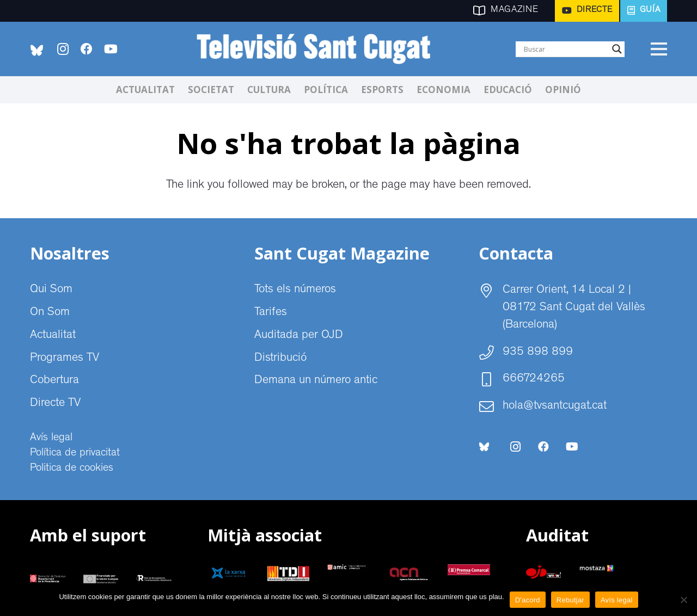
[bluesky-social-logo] (37, 50)
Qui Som (51, 290)
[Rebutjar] (683, 600)
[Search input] (565, 49)
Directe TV (55, 404)
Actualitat (53, 336)
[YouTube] (111, 49)
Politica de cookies (72, 469)
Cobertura (54, 381)
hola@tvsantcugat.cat (555, 406)
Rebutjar (570, 600)
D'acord (528, 600)
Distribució (280, 359)
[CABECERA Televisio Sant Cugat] (319, 49)
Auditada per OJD (299, 336)
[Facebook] (87, 49)
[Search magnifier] (617, 49)
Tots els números (295, 290)
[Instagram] (63, 49)
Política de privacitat (75, 453)
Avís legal (51, 438)
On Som (50, 313)
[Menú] (659, 49)
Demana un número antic (316, 381)
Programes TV (65, 359)
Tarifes (271, 313)
